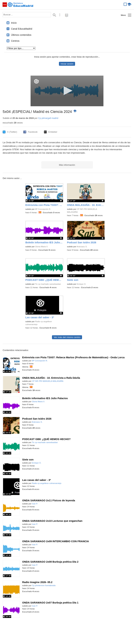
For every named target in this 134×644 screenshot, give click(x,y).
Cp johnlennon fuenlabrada (44, 585)
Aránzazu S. (82, 247)
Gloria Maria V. (42, 247)
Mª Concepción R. (43, 209)
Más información (67, 165)
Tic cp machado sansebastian (48, 284)
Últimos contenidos (21, 35)
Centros (15, 41)
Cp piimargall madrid (48, 118)
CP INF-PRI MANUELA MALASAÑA (48, 381)
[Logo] (36, 81)
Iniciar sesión (67, 64)
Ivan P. (35, 504)
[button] (67, 91)
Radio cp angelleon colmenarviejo (47, 483)
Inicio (14, 23)
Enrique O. (81, 284)
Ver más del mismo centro (67, 337)
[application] (67, 91)
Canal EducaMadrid (22, 29)
